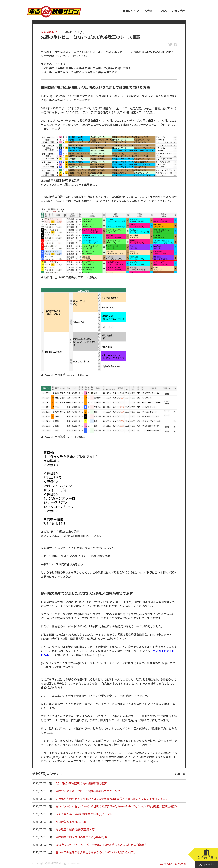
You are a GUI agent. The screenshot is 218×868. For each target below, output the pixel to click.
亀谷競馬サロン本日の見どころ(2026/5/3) (81, 837)
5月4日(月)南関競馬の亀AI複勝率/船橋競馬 (82, 783)
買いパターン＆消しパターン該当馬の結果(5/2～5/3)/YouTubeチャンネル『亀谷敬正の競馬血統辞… (117, 806)
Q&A (164, 11)
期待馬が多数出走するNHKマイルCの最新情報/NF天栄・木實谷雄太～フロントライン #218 (111, 799)
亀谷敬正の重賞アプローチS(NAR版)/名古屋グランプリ (89, 791)
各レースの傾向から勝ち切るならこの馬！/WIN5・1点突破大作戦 (96, 852)
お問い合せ (179, 11)
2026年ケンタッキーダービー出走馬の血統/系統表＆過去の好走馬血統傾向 (101, 845)
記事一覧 (180, 774)
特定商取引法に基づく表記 (172, 863)
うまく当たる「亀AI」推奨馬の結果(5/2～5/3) (84, 814)
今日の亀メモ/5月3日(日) (71, 822)
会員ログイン (131, 11)
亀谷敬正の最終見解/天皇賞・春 (75, 829)
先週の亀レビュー (52, 32)
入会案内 (150, 11)
